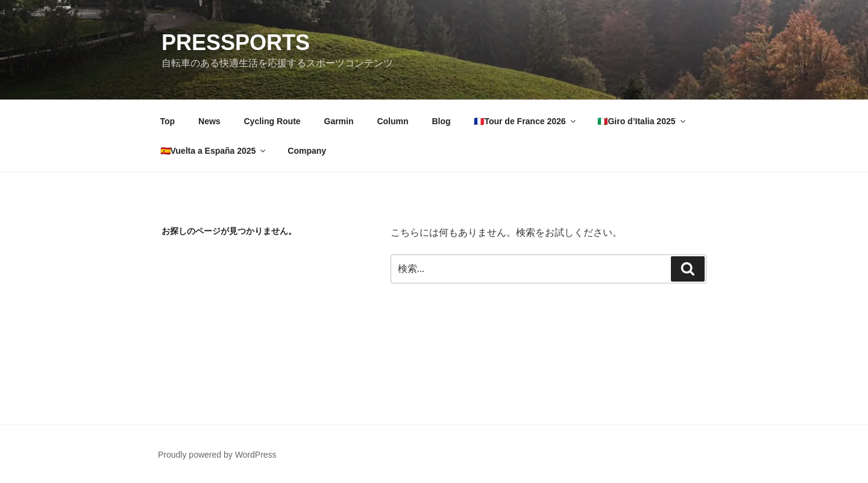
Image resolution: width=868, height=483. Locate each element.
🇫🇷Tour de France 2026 (525, 121)
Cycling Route (272, 121)
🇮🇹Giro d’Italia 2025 (642, 121)
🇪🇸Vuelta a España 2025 (214, 151)
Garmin (339, 121)
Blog (441, 121)
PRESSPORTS (236, 43)
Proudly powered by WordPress (217, 455)
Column (392, 121)
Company (307, 151)
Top (168, 121)
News (209, 121)
